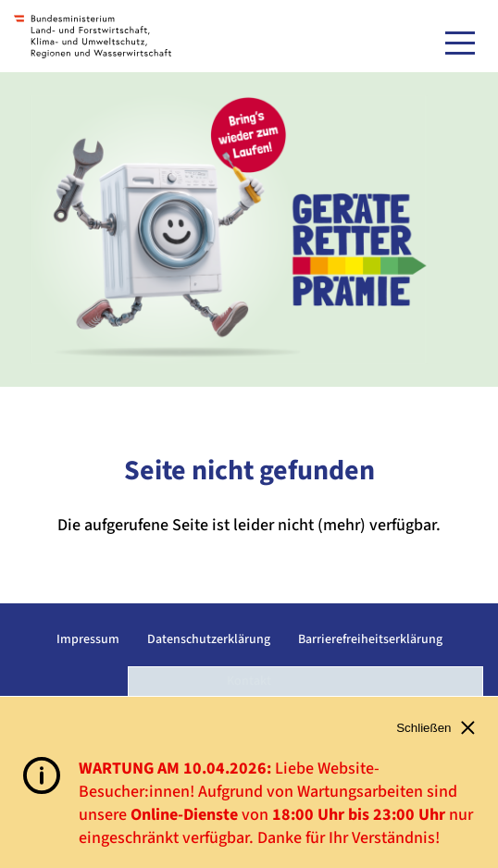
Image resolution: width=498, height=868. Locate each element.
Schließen (436, 728)
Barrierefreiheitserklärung (370, 639)
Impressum (88, 639)
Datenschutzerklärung (209, 639)
